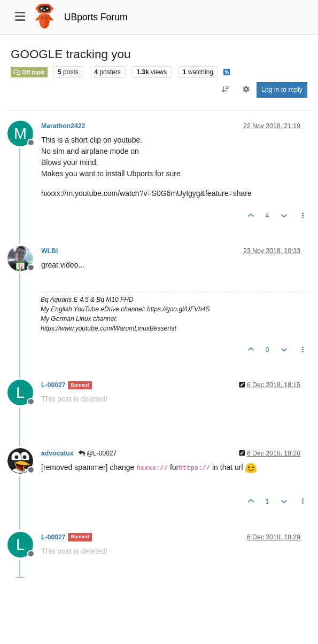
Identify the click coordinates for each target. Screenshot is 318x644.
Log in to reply (282, 90)
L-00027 (53, 385)
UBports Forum (96, 17)
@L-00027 (98, 453)
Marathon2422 (63, 126)
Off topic (29, 72)
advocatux (57, 453)
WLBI (49, 251)
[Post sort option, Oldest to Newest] (226, 90)
